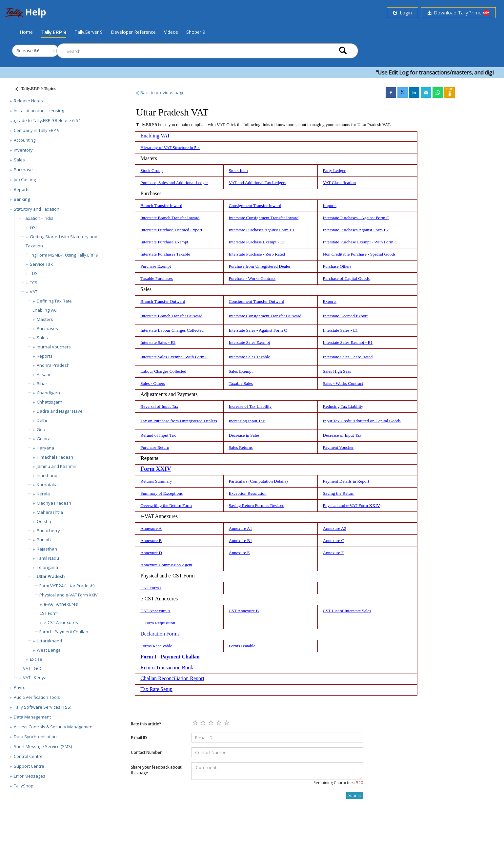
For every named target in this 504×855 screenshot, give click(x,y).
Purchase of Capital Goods (346, 278)
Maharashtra (50, 512)
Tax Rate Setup (156, 689)
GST (34, 227)
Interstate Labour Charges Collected (172, 330)
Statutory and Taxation (37, 209)
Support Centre (29, 766)
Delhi (42, 420)
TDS (34, 273)
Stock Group (151, 170)
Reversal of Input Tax (159, 406)
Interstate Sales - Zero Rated (348, 357)
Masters (45, 319)
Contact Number (146, 752)
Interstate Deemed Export (345, 316)
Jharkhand (47, 475)
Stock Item (238, 170)
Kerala (43, 494)
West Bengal (49, 650)
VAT (34, 292)
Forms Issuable (242, 646)
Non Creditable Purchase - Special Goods (359, 254)
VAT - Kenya (35, 678)
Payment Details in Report (346, 481)
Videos (171, 32)
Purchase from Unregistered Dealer (260, 266)
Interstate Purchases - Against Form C (356, 218)
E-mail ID (139, 738)
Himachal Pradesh (55, 457)
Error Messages (30, 776)
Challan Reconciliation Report (172, 678)
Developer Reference (133, 32)
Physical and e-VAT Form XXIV (69, 595)
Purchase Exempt (156, 266)
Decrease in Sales (244, 435)
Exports (330, 301)
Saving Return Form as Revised (257, 505)
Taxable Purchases (157, 278)
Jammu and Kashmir (57, 466)
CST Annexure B (244, 611)
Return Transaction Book (167, 667)
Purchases (47, 328)
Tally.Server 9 (89, 32)
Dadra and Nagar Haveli (61, 411)
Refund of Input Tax (158, 435)
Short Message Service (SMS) (43, 746)
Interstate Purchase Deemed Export (171, 230)
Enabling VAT (45, 310)
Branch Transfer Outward (163, 301)
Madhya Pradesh (54, 503)
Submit (355, 795)
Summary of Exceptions (161, 493)
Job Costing (25, 179)
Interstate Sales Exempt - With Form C (174, 357)
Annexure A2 (335, 528)
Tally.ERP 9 (54, 32)
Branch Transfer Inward (161, 206)
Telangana (47, 567)
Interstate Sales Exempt (250, 342)
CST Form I (50, 613)
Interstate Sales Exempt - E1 (348, 342)
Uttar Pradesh (51, 576)
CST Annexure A (155, 611)
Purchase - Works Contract (252, 278)
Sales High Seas (337, 371)
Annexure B (151, 541)
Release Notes (28, 101)
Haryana (45, 448)
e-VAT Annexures (61, 604)
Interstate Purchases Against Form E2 (356, 230)
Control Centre (28, 756)
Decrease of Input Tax (342, 435)
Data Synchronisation (35, 737)
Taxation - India (38, 218)
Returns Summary (156, 481)
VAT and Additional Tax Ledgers (258, 183)
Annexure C (334, 541)
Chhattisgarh (50, 402)
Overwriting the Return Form (166, 505)
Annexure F (333, 553)
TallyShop (24, 786)
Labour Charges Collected (163, 371)
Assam (43, 374)
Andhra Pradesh (53, 365)
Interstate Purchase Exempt (164, 242)
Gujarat (44, 439)
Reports (22, 189)
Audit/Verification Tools (37, 697)
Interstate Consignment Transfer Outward (265, 316)
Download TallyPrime (458, 13)
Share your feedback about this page (156, 770)
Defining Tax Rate (54, 301)
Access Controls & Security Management (54, 727)
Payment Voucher (338, 447)
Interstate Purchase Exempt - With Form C (360, 242)
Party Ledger (334, 170)
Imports (330, 206)
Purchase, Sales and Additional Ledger (174, 183)
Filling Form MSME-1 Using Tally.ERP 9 (62, 255)
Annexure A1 (241, 528)
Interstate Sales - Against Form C (258, 330)
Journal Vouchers (54, 347)
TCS (34, 282)
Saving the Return (339, 493)
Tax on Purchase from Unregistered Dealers (179, 421)
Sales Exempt (241, 371)
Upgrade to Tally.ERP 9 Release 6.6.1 (45, 120)
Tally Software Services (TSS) (42, 707)
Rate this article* (146, 724)
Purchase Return (155, 447)
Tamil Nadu (48, 558)
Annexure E (239, 553)
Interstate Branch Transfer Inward (170, 218)
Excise (36, 659)
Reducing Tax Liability (343, 406)
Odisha (44, 521)
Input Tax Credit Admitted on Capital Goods (362, 421)
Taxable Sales (241, 383)
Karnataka (47, 485)
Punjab (44, 540)
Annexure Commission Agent (166, 565)
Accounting (25, 140)
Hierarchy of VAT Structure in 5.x (170, 147)
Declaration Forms (160, 634)
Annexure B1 (241, 541)
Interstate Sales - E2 (158, 342)
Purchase (23, 170)
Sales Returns (241, 447)
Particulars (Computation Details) (258, 481)
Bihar (42, 384)
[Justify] (33, 89)
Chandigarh (48, 393)
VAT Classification (340, 183)
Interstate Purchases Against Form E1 (262, 230)
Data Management (32, 717)
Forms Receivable (156, 646)
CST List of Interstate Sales (347, 611)
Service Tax (41, 264)
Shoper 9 (196, 32)
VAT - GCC (33, 668)
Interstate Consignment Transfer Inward (264, 218)
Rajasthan (47, 549)
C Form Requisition (158, 623)
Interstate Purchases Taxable (165, 254)
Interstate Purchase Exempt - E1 (257, 242)
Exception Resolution (248, 493)
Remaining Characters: (338, 783)
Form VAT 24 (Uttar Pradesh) (67, 586)
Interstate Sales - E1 (341, 330)
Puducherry (48, 531)
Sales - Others (153, 383)
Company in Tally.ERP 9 (37, 130)
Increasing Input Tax (247, 421)
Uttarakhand (49, 641)
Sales (19, 160)
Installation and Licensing (39, 111)
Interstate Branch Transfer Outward (171, 316)
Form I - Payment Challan (64, 632)
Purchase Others (337, 266)
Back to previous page (160, 93)
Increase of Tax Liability (250, 406)
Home (26, 32)
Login (403, 12)
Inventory (23, 150)
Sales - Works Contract (343, 383)
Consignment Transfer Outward (257, 301)
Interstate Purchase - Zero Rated (257, 254)
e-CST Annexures (61, 622)
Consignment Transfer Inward (255, 206)
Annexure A (151, 528)
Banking (22, 199)
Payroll (21, 687)
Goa (41, 429)
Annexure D (151, 553)
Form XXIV (156, 469)
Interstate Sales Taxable (250, 357)
